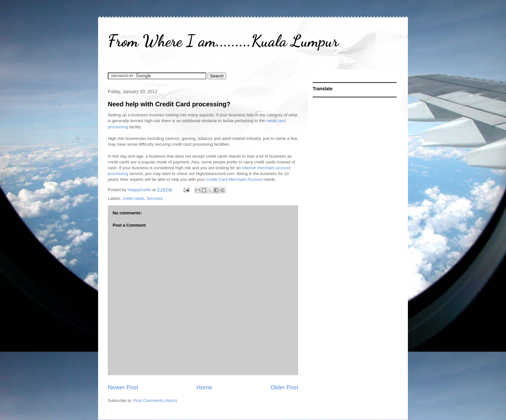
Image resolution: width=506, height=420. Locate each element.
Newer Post (123, 387)
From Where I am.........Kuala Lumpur (223, 41)
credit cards (133, 198)
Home (204, 387)
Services (155, 198)
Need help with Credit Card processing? (169, 104)
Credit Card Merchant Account (234, 179)
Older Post (284, 387)
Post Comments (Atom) (155, 400)
